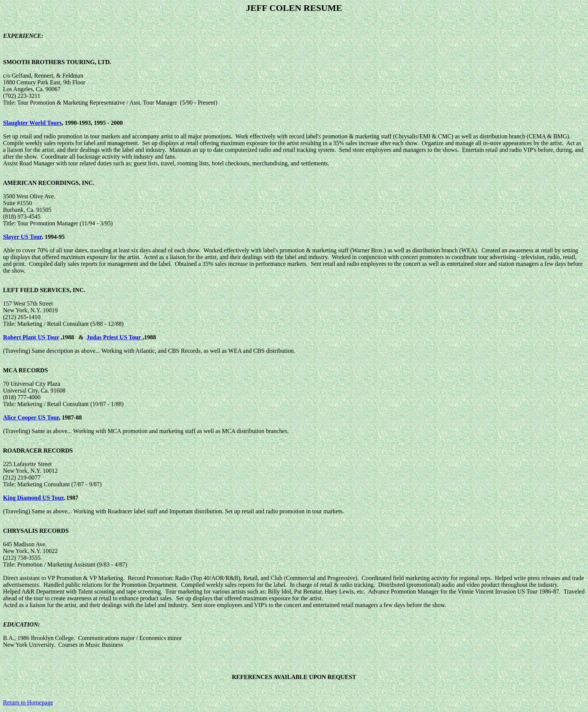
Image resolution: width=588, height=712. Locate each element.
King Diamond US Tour (33, 498)
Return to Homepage (28, 702)
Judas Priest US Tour (115, 337)
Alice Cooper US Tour (31, 417)
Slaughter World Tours (32, 123)
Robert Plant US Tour (31, 337)
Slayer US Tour (22, 237)
